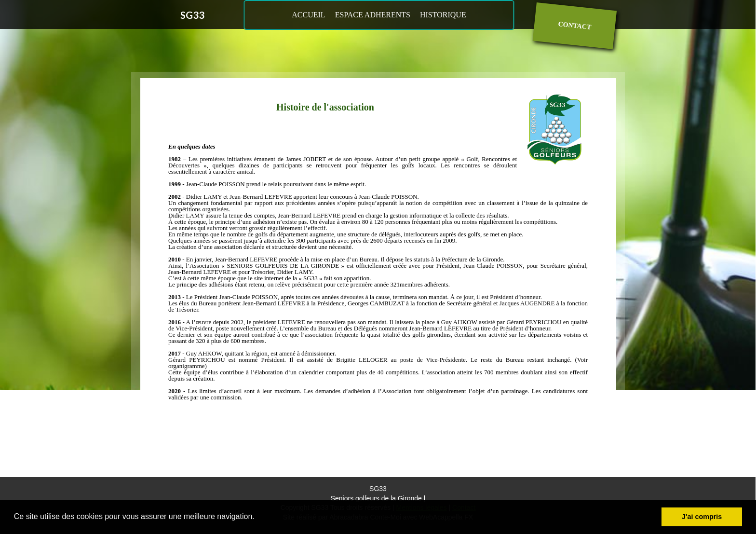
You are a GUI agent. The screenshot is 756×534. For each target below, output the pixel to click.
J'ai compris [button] (702, 517)
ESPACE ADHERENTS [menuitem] (373, 15)
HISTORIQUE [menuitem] (443, 15)
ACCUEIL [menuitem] (308, 15)
